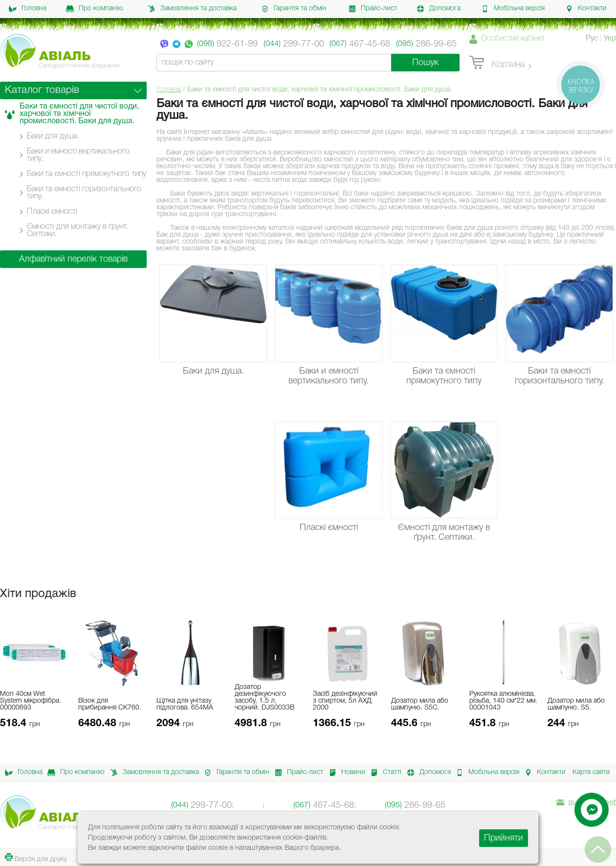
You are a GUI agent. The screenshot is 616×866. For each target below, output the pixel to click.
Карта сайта (591, 772)
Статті (383, 773)
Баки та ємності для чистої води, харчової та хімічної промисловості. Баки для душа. (79, 114)
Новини (344, 773)
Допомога (439, 9)
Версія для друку (36, 858)
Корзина (497, 63)
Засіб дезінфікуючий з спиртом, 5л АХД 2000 (345, 701)
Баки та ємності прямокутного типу (87, 174)
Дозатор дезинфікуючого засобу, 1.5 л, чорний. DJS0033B (264, 698)
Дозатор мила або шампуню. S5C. (420, 704)
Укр (610, 39)
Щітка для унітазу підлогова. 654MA (185, 704)
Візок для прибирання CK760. (110, 704)
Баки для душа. (53, 136)
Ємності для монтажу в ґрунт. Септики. (77, 231)
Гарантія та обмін (294, 9)
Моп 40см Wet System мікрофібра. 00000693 (31, 701)
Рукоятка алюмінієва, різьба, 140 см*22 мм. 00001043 (503, 701)
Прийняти (504, 838)
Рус (592, 39)
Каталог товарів (42, 90)
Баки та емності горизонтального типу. (84, 193)
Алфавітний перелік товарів (73, 259)
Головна (28, 9)
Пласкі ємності (52, 212)
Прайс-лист (373, 9)
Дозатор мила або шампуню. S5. (576, 704)
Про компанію (95, 9)
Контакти (586, 9)
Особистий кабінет (513, 39)
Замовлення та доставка (192, 9)
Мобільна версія (513, 9)
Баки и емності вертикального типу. (78, 155)
